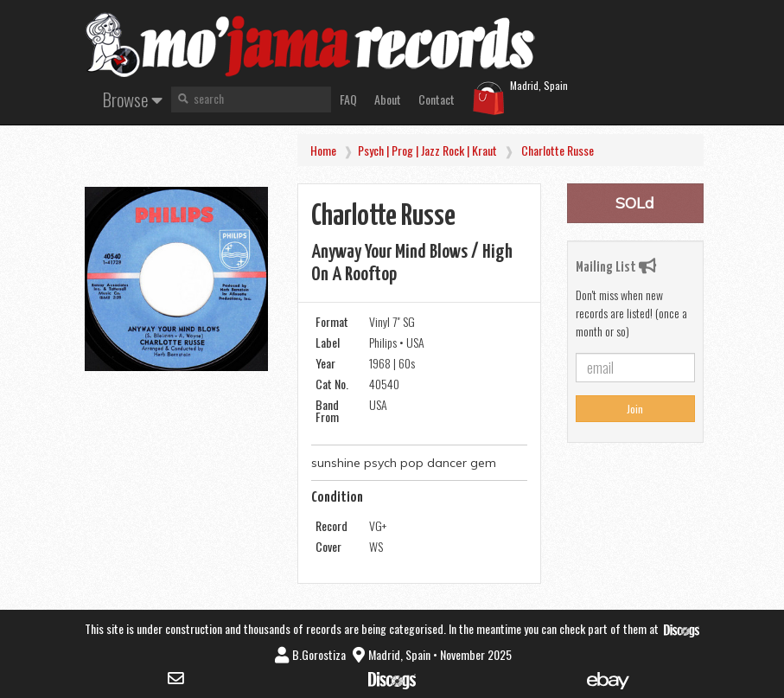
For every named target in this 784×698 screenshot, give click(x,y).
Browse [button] (133, 99)
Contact (437, 99)
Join (635, 409)
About (388, 99)
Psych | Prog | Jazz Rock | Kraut (427, 150)
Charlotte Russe (558, 150)
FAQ (348, 99)
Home (323, 150)
